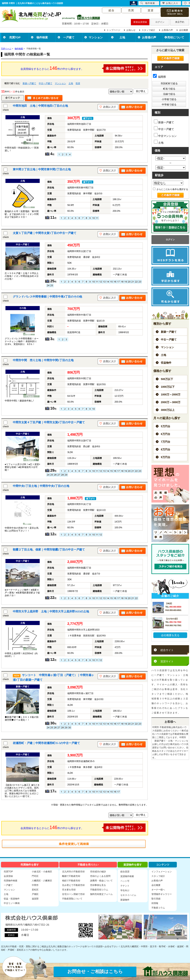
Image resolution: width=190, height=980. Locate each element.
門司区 (35, 876)
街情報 (155, 903)
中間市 (35, 885)
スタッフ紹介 (148, 30)
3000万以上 (168, 410)
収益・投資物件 (12, 899)
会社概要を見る (170, 635)
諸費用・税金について (101, 881)
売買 (131, 10)
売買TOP (15, 37)
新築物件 (125, 900)
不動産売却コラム (99, 890)
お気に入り (170, 3)
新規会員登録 (140, 22)
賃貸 (151, 10)
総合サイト (167, 650)
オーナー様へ (158, 890)
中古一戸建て (46, 83)
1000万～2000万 (171, 394)
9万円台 (166, 457)
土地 (122, 37)
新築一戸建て (29, 83)
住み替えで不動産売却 (73, 885)
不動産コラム (158, 908)
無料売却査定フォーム (101, 894)
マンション (96, 37)
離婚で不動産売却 (71, 876)
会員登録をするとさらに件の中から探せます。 (83, 68)
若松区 (35, 890)
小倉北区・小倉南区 (42, 872)
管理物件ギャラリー (162, 894)
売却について (176, 37)
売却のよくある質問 (100, 876)
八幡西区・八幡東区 (42, 881)
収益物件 (166, 363)
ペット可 (125, 881)
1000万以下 (168, 387)
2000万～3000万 (171, 402)
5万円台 (166, 426)
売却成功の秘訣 (98, 872)
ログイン (160, 22)
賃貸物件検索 (127, 876)
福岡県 (159, 77)
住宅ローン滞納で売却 (73, 894)
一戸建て (69, 37)
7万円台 (166, 442)
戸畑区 (35, 894)
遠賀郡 (35, 899)
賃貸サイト (167, 661)
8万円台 (166, 449)
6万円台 (166, 434)
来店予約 (180, 22)
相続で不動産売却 (71, 881)
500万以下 (167, 379)
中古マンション (165, 135)
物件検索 (42, 37)
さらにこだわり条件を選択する (171, 189)
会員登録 (8, 876)
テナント (125, 886)
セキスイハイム (128, 895)
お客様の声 (167, 30)
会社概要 (184, 30)
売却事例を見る (98, 885)
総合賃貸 (125, 872)
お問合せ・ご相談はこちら (95, 971)
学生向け (125, 890)
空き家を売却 (69, 890)
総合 (112, 10)
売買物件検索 (11, 881)
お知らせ (131, 30)
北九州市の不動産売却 (73, 872)
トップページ (113, 30)
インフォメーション (162, 872)
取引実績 (156, 899)
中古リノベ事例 (12, 903)
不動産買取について (72, 899)
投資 (78, 83)
